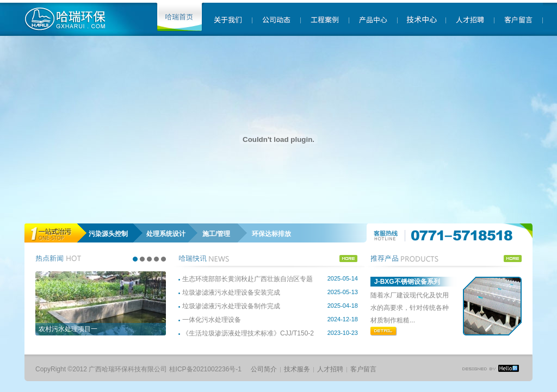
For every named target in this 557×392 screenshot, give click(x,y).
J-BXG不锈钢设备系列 (407, 282)
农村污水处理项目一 (68, 329)
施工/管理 (216, 234)
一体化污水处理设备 (212, 320)
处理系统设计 (166, 234)
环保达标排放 (271, 234)
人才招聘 (330, 369)
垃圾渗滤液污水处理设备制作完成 (231, 306)
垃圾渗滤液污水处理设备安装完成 (231, 293)
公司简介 (264, 369)
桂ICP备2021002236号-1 (205, 369)
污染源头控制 (108, 234)
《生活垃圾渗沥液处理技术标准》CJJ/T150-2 (248, 333)
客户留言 (363, 369)
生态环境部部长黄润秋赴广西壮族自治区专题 (247, 279)
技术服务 (297, 369)
